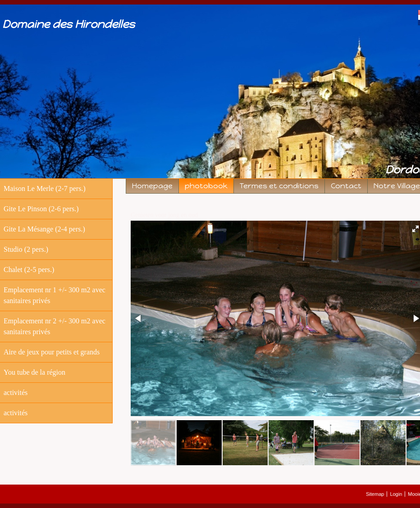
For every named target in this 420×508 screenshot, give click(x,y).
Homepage (152, 186)
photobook (206, 186)
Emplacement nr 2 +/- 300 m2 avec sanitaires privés (55, 326)
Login (396, 494)
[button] (139, 318)
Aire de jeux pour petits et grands (52, 352)
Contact (346, 186)
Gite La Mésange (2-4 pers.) (44, 229)
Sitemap (375, 494)
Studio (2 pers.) (26, 249)
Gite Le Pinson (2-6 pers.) (41, 209)
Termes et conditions (279, 186)
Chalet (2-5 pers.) (29, 270)
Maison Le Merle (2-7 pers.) (45, 188)
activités (16, 392)
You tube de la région (34, 372)
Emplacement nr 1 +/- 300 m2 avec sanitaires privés (55, 295)
